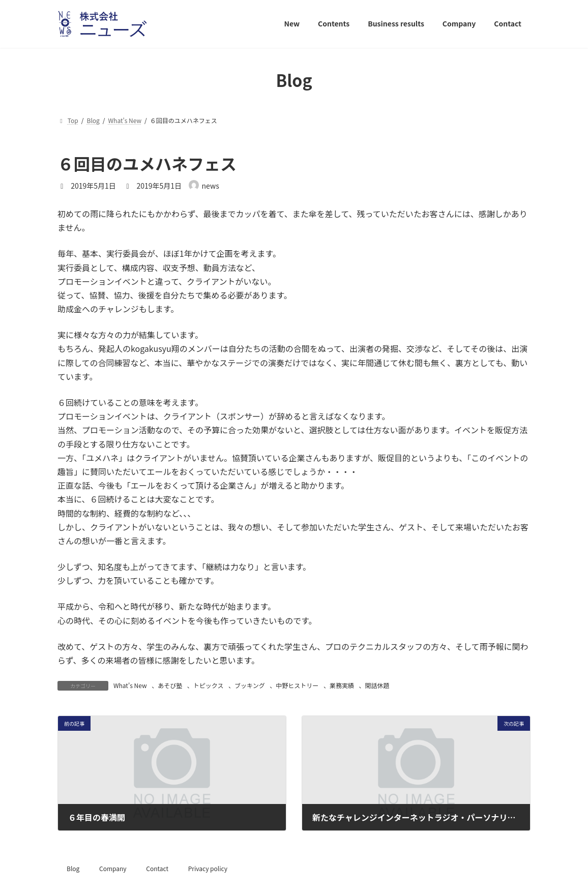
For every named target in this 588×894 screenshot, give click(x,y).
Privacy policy (208, 868)
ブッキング (250, 685)
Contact (157, 868)
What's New (130, 685)
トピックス (209, 685)
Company (113, 868)
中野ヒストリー (297, 685)
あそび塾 (170, 685)
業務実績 (342, 685)
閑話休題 (377, 685)
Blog (73, 868)
